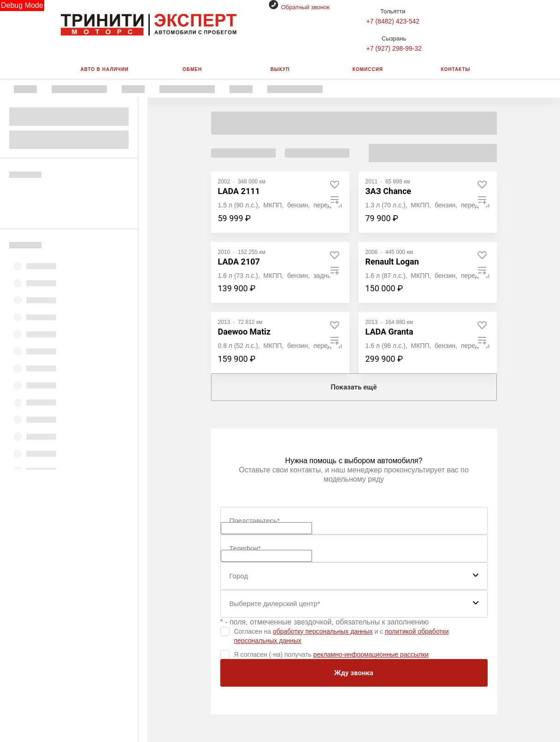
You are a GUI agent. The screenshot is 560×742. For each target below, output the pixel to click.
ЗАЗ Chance (388, 191)
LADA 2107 (239, 262)
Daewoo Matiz (244, 332)
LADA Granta (389, 332)
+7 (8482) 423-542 (393, 21)
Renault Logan (392, 262)
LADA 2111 (239, 191)
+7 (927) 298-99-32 (394, 48)
